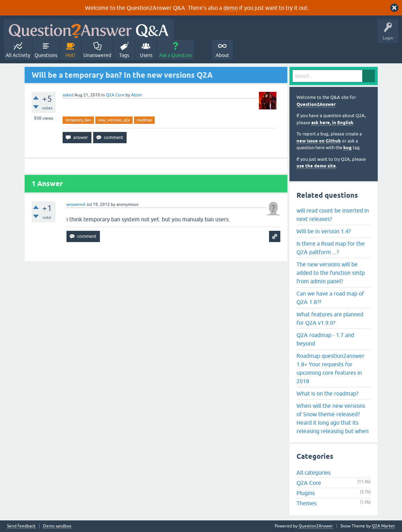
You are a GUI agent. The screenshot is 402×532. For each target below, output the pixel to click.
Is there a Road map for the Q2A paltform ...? (331, 248)
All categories (314, 473)
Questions (46, 55)
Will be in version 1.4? (324, 231)
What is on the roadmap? (327, 393)
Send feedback (21, 526)
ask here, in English (332, 123)
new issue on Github (319, 141)
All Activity (18, 55)
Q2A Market (383, 526)
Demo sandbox (57, 526)
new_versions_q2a (114, 120)
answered (76, 204)
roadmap (144, 120)
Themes (307, 503)
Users (146, 55)
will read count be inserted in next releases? (333, 215)
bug (347, 148)
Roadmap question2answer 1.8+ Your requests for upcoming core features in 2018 (330, 368)
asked (68, 95)
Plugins (306, 493)
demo (231, 8)
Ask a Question (176, 55)
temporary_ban (78, 120)
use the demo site (316, 166)
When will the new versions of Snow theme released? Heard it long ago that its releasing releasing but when (333, 418)
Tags (124, 55)
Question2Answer (316, 104)
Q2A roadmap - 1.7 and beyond (325, 339)
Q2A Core (115, 95)
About (222, 55)
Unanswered (97, 55)
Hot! (70, 55)
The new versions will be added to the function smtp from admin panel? (331, 273)
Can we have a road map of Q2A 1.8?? (330, 298)
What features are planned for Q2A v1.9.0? (330, 318)
